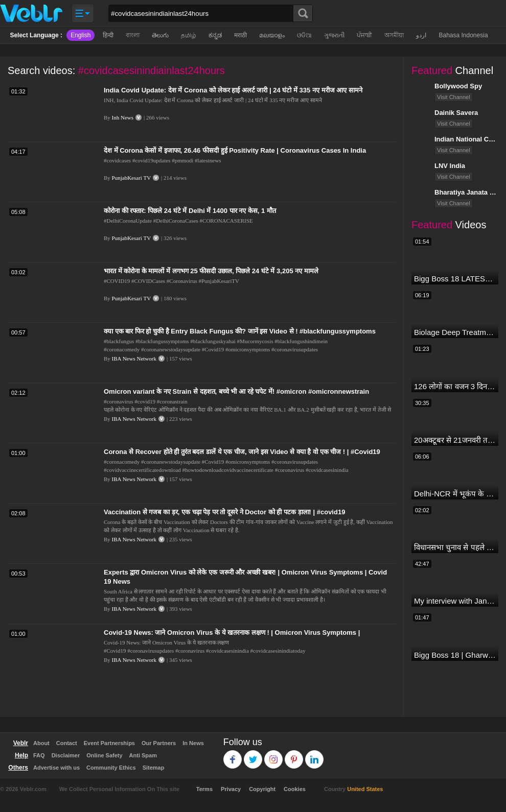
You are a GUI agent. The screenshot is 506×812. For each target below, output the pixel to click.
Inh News (123, 117)
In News (193, 743)
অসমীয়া (394, 35)
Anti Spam (143, 755)
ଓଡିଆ (304, 35)
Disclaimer (66, 755)
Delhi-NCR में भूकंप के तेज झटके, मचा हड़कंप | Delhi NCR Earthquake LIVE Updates (455, 494)
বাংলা (133, 35)
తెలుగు (160, 35)
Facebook (233, 755)
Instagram (274, 755)
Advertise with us (56, 768)
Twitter (253, 755)
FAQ (39, 755)
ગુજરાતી (334, 35)
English (80, 35)
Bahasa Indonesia (463, 35)
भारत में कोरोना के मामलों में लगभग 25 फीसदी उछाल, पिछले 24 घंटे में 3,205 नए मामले (211, 271)
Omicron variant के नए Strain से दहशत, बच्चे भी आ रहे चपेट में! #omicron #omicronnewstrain (236, 391)
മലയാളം (272, 35)
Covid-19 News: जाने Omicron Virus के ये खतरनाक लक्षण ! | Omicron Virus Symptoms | (232, 632)
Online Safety (104, 755)
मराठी (240, 35)
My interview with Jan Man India (455, 601)
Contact (67, 743)
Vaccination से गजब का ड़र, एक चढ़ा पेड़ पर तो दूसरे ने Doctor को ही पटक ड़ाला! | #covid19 (224, 512)
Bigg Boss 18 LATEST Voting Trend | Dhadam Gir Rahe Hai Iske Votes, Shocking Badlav (455, 279)
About (41, 743)
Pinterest (294, 755)
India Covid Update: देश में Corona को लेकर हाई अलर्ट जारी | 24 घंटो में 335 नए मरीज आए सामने (233, 90)
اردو (421, 35)
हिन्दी (108, 35)
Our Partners (159, 743)
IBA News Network (134, 359)
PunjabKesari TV (131, 178)
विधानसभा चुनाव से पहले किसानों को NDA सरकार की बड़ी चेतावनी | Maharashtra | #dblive (455, 547)
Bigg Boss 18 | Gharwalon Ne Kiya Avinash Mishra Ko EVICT (455, 655)
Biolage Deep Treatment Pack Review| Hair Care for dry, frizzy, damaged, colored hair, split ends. (455, 332)
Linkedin (315, 755)
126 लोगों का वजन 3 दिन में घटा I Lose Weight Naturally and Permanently (455, 386)
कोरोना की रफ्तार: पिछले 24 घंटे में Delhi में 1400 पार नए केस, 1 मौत (190, 211)
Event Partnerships (109, 743)
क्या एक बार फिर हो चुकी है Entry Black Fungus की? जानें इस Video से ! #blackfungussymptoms (240, 331)
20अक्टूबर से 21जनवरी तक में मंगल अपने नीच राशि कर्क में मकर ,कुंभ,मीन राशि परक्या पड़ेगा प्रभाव (455, 440)
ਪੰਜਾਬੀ (364, 35)
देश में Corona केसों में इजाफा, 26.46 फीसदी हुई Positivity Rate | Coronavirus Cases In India (235, 150)
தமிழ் (189, 35)
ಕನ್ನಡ (215, 35)
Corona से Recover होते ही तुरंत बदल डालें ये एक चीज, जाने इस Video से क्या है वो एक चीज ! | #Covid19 (242, 452)
